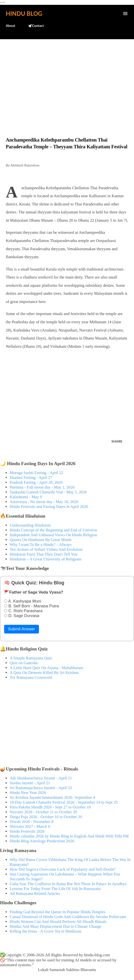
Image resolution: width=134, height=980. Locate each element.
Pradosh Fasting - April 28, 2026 (36, 482)
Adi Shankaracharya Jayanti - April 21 (41, 778)
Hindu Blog (24, 13)
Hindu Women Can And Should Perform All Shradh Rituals (58, 922)
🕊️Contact (36, 26)
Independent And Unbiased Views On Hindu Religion (53, 535)
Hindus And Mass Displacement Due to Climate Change (56, 926)
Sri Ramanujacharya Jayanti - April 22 (41, 788)
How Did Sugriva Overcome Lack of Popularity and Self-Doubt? (63, 869)
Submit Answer (22, 629)
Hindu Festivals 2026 (27, 831)
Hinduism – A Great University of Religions (45, 559)
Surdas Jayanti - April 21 (30, 783)
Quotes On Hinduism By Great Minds (41, 540)
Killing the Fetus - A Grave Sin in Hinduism (45, 931)
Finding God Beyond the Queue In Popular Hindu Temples (58, 912)
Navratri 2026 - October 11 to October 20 (43, 812)
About (11, 26)
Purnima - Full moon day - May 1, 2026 (42, 487)
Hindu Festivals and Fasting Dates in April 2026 (49, 507)
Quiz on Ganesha (24, 663)
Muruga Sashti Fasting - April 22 (36, 473)
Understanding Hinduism (30, 525)
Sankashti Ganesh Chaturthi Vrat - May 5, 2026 (48, 492)
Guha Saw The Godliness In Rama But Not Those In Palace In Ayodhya (68, 884)
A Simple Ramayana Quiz (31, 658)
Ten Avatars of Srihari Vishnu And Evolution (46, 549)
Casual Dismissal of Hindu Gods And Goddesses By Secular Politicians (68, 917)
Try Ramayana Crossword (31, 677)
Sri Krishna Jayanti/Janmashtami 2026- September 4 (52, 797)
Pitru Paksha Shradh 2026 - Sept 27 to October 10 (50, 807)
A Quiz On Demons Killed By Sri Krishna (44, 673)
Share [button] (117, 441)
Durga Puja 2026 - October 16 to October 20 (46, 817)
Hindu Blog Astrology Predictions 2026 (42, 841)
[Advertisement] (67, 78)
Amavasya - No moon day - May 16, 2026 (44, 502)
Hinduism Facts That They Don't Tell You (44, 554)
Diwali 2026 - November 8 (32, 822)
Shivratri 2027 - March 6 (30, 826)
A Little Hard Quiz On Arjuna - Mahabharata (46, 668)
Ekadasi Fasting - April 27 (31, 478)
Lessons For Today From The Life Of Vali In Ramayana (55, 889)
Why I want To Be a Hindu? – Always (41, 545)
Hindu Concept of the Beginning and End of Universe (53, 530)
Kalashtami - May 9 (26, 497)
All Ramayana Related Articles (35, 893)
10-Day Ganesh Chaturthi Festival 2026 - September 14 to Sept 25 (64, 802)
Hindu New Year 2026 (28, 793)
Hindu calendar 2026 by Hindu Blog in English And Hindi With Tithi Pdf (69, 836)
